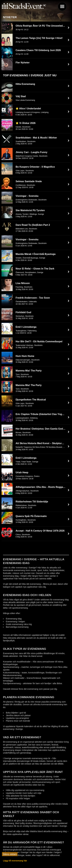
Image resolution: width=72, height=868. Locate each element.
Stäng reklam (10, 854)
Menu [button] (62, 6)
